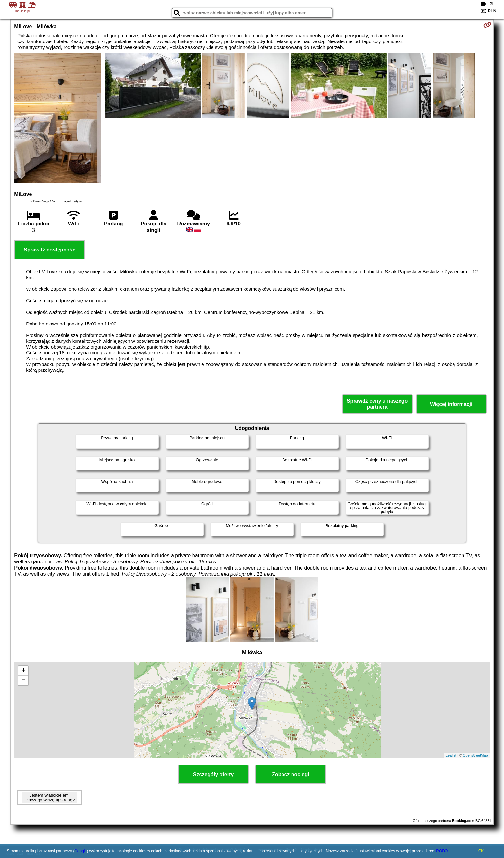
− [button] (23, 680)
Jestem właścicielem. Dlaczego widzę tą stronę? (50, 798)
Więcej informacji (451, 404)
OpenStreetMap (475, 755)
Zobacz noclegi (291, 775)
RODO (442, 851)
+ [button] (23, 671)
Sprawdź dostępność (50, 250)
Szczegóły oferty (213, 775)
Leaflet (451, 755)
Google (81, 851)
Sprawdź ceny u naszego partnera (377, 404)
